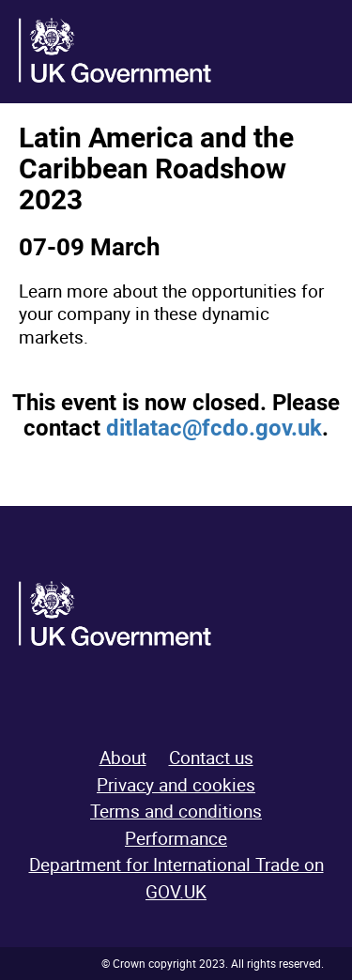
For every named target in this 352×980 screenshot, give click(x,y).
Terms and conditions (176, 811)
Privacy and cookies (176, 785)
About (123, 758)
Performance (176, 838)
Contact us (211, 758)
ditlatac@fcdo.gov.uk (214, 428)
